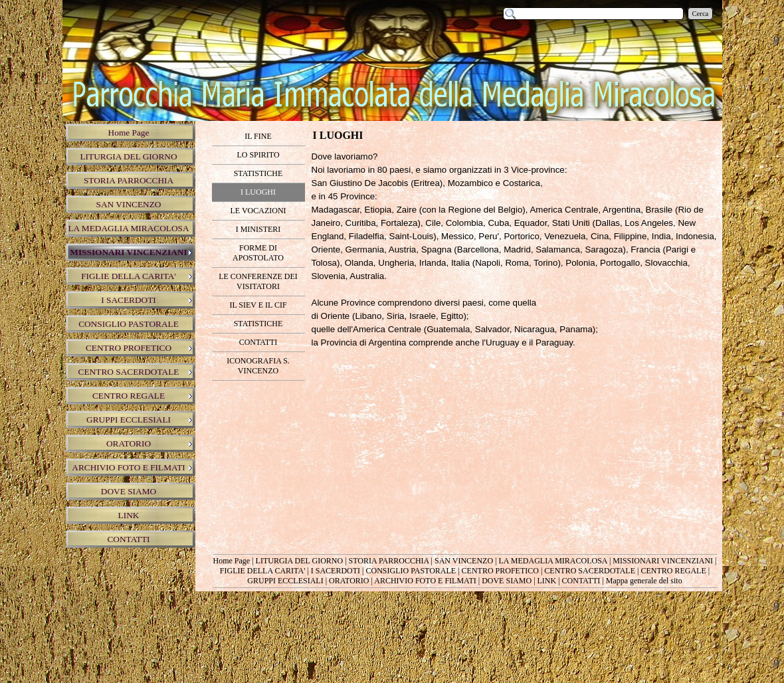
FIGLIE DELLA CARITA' (263, 571)
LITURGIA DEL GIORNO (300, 561)
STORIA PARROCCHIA (389, 561)
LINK (547, 581)
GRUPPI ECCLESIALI (285, 581)
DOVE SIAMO (507, 581)
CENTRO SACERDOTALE (590, 571)
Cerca (701, 14)
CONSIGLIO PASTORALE (411, 571)
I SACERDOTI (336, 571)
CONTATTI (581, 581)
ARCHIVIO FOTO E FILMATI (425, 581)
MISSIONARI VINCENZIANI (663, 561)
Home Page (232, 561)
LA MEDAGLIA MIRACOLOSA (553, 561)
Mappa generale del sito (644, 581)
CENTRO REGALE (673, 571)
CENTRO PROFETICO (500, 571)
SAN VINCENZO (464, 561)
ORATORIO (349, 581)
